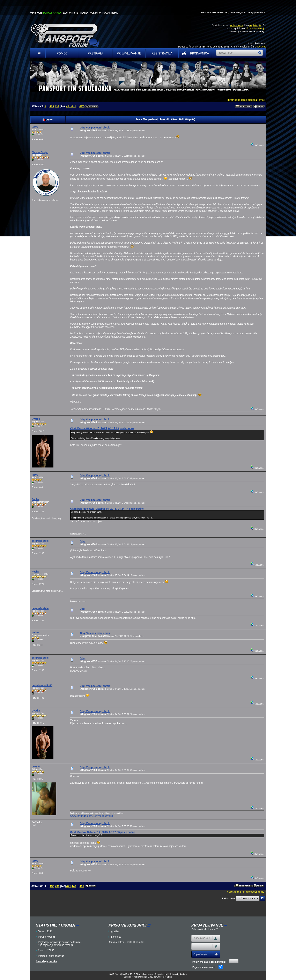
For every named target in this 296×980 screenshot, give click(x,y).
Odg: (83, 541)
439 (57, 106)
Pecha (35, 499)
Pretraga (95, 53)
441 (68, 106)
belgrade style (40, 541)
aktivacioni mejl (255, 28)
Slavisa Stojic (40, 152)
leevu (35, 127)
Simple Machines (145, 974)
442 (74, 106)
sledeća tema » (257, 100)
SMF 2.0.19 (115, 974)
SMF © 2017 (129, 974)
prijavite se (237, 25)
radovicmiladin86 (42, 685)
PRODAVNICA (195, 53)
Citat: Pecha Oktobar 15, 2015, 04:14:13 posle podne (102, 428)
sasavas (261, 47)
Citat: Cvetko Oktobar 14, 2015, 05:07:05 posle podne (103, 832)
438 (52, 106)
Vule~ (35, 632)
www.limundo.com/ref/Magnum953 (91, 816)
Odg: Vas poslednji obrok (95, 128)
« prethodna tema (237, 100)
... (48, 106)
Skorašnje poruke (46, 961)
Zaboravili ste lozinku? (205, 929)
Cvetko (36, 419)
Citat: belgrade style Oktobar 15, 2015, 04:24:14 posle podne (107, 509)
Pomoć (62, 53)
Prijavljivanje (129, 53)
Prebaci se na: (229, 898)
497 (82, 106)
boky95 (36, 767)
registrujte (255, 25)
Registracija (162, 53)
